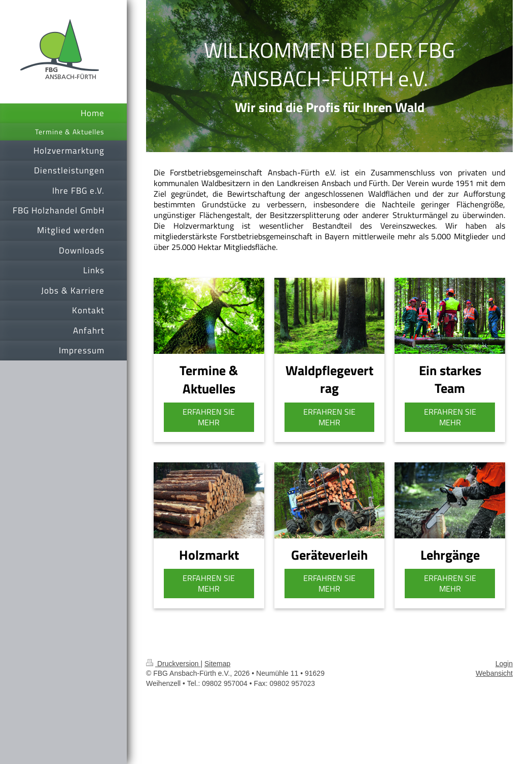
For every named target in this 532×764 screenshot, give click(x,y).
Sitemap (217, 664)
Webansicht (494, 673)
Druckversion (173, 664)
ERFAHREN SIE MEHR (209, 417)
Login (504, 664)
